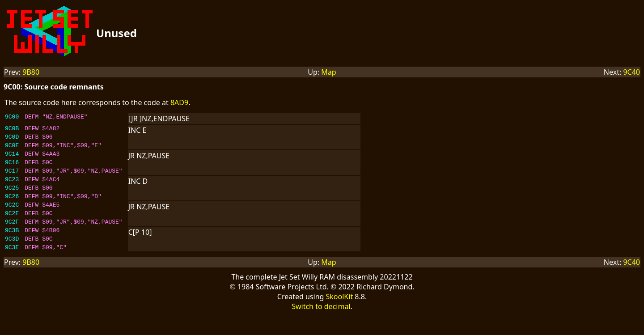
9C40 (631, 72)
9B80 (31, 72)
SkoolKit (340, 317)
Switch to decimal (321, 327)
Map (328, 72)
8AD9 (179, 102)
